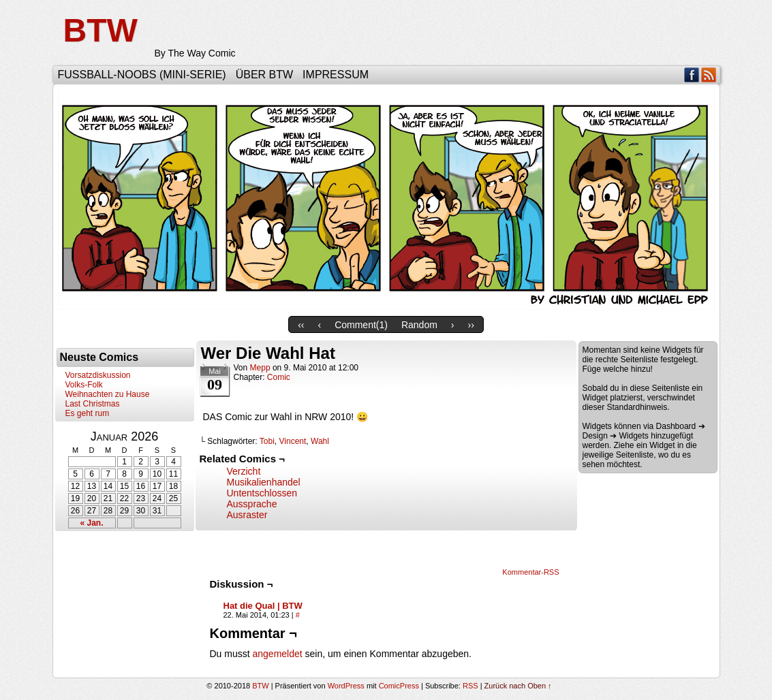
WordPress (346, 686)
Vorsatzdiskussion (98, 375)
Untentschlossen (262, 493)
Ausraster (247, 515)
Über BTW (264, 75)
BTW (101, 30)
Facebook (692, 75)
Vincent (293, 441)
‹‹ (301, 325)
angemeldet (278, 654)
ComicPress (399, 686)
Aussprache (252, 504)
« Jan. (91, 523)
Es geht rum (88, 413)
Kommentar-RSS (530, 572)
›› (471, 325)
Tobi (267, 441)
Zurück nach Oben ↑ (518, 686)
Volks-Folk (84, 385)
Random (419, 325)
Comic (279, 377)
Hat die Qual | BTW (263, 606)
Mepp (260, 368)
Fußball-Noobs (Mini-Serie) (142, 75)
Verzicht (244, 471)
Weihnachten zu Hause (108, 394)
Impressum (336, 75)
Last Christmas (93, 404)
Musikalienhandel (264, 482)
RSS (709, 75)
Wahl (320, 441)
